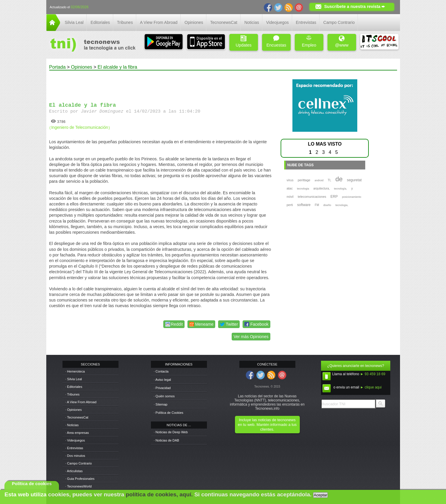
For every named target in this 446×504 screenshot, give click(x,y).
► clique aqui (371, 387)
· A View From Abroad (81, 402)
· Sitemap (161, 404)
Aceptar (320, 495)
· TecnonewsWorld (79, 486)
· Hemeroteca (75, 371)
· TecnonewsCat (77, 417)
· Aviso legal (163, 380)
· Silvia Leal (74, 379)
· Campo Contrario (79, 463)
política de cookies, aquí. (159, 494)
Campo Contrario (339, 22)
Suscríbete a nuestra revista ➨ (355, 6)
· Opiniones (74, 410)
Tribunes (125, 22)
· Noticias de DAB (167, 440)
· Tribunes (73, 394)
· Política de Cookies (169, 413)
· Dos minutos (75, 456)
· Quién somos (164, 396)
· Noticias (72, 425)
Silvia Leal (74, 22)
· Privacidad (162, 388)
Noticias (252, 22)
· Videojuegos (75, 440)
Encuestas (276, 41)
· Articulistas (74, 471)
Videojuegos (278, 22)
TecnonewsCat (224, 22)
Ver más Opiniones (251, 337)
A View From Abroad (159, 22)
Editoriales (100, 22)
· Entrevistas (74, 448)
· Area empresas (77, 433)
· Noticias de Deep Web (171, 432)
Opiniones (194, 22)
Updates (244, 41)
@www (342, 41)
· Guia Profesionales (80, 479)
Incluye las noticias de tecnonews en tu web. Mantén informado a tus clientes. (267, 425)
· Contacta (161, 371)
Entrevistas (306, 22)
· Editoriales (74, 387)
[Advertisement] (160, 84)
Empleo (309, 41)
